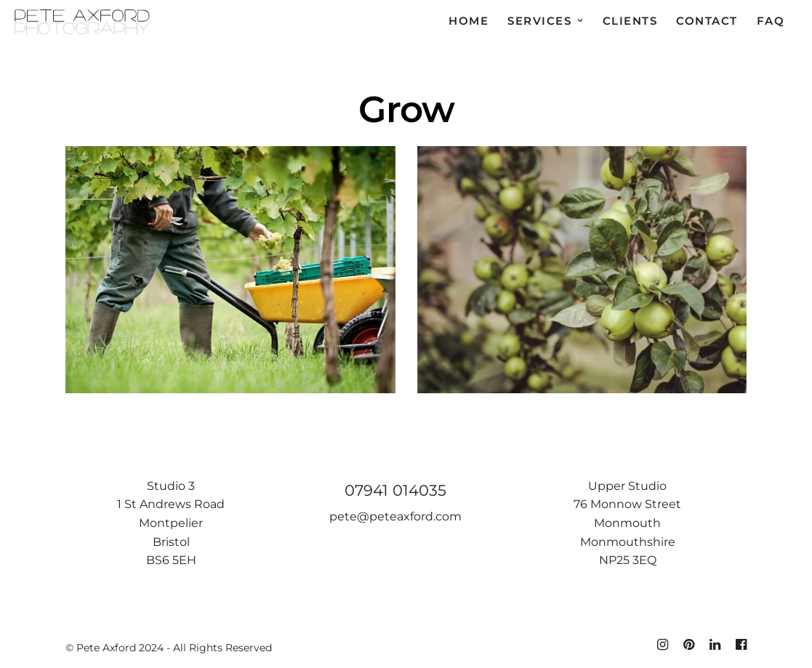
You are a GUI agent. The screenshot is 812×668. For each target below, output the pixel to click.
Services (539, 21)
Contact (707, 21)
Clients (630, 21)
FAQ (771, 21)
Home (469, 21)
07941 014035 (395, 490)
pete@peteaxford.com (395, 516)
